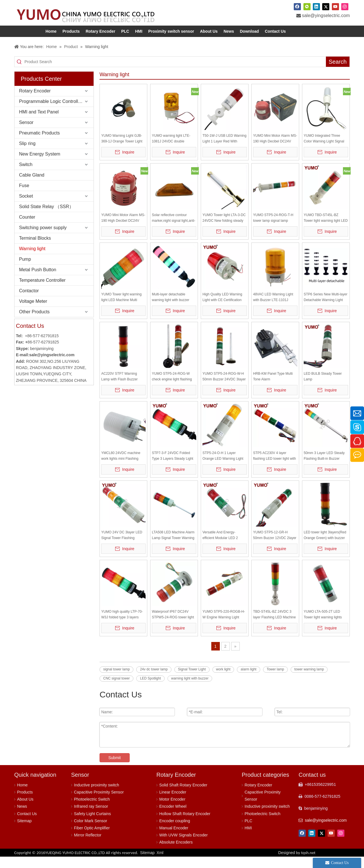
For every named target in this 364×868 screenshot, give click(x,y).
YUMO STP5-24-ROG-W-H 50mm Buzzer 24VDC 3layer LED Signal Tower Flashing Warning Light (224, 388)
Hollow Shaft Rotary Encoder (185, 825)
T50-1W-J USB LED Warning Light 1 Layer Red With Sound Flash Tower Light (225, 150)
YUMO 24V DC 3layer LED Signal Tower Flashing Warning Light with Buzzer (122, 547)
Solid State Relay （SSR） (46, 218)
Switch (26, 176)
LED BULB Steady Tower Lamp (323, 388)
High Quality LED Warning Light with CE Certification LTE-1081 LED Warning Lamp (222, 309)
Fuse (24, 197)
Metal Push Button (38, 281)
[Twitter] (326, 7)
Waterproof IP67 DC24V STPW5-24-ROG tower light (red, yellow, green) (173, 626)
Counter (27, 228)
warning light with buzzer (190, 690)
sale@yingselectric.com (326, 15)
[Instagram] (345, 7)
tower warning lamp (309, 681)
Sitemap (24, 832)
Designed (297, 864)
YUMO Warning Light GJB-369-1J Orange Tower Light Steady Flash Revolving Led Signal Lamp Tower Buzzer (122, 150)
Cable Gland (32, 186)
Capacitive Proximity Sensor (99, 803)
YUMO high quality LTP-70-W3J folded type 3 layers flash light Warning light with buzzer (122, 626)
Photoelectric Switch (92, 811)
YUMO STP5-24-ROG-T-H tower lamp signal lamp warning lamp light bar (273, 230)
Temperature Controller (42, 292)
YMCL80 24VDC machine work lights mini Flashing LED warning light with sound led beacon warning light (123, 468)
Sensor (26, 134)
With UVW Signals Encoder (183, 846)
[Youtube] (335, 7)
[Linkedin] (316, 7)
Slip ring (27, 155)
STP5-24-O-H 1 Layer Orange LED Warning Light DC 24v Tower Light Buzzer (223, 468)
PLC (248, 832)
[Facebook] (297, 7)
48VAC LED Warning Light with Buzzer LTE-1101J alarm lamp (273, 309)
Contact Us (27, 825)
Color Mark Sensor (91, 832)
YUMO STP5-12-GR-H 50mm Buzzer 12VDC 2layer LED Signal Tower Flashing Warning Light (275, 547)
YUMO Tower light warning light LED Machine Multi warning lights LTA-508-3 (121, 309)
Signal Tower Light (192, 681)
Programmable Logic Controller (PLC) (56, 113)
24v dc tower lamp (154, 681)
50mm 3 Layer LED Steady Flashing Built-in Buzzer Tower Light (324, 468)
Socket (26, 207)
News (22, 818)
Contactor (29, 302)
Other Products (34, 323)
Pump (25, 271)
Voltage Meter (33, 313)
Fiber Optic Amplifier (92, 839)
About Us (25, 811)
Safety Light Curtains (92, 825)
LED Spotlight (150, 690)
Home (22, 796)
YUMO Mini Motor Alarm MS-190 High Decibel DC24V (123, 229)
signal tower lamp (116, 681)
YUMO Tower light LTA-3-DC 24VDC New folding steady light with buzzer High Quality (225, 230)
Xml (160, 864)
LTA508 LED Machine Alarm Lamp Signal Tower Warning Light (173, 547)
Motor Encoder (172, 811)
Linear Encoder (173, 803)
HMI (248, 839)
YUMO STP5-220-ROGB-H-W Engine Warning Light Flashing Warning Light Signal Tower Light (224, 626)
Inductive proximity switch (97, 796)
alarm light (248, 681)
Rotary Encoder (35, 102)
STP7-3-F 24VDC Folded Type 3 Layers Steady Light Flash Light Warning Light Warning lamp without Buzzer (174, 468)
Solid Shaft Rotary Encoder (183, 796)
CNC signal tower (116, 690)
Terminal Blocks (35, 249)
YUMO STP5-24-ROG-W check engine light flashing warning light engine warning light (173, 388)
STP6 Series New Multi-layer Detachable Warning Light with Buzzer (325, 309)
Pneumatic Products (39, 144)
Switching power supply (43, 239)
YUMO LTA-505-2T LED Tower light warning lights (323, 626)
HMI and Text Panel (39, 123)
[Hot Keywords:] (338, 73)
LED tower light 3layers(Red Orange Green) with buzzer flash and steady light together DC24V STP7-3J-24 (325, 547)
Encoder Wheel (173, 818)
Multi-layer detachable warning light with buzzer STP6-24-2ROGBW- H (170, 309)
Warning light (32, 260)
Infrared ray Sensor (91, 818)
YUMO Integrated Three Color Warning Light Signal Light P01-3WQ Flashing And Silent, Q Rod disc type (326, 150)
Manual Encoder (174, 839)
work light (223, 681)
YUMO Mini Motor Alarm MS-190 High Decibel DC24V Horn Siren (275, 150)
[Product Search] (175, 73)
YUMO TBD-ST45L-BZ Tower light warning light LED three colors (326, 230)
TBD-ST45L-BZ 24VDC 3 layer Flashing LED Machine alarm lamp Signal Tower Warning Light (274, 626)
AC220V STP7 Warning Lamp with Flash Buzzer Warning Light (119, 388)
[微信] (307, 7)
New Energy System (40, 165)
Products (25, 803)
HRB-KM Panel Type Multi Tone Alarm (273, 388)
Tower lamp (275, 681)
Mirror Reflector (88, 846)
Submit (115, 769)
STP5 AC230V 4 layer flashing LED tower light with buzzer (275, 468)
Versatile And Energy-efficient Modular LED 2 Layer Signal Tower (220, 547)
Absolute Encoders (176, 854)
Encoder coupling (175, 832)
